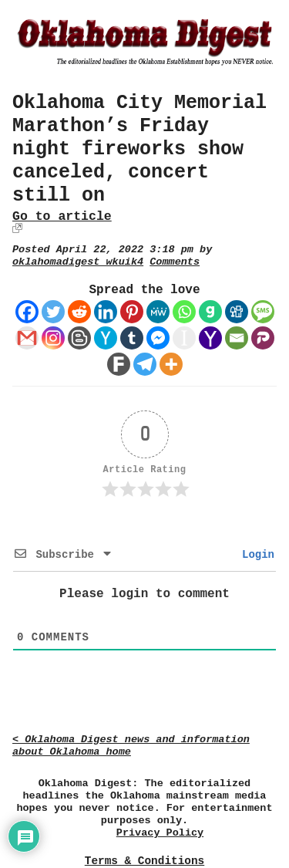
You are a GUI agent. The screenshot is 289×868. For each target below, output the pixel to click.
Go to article (62, 216)
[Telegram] (145, 364)
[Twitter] (53, 312)
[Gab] (210, 312)
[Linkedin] (106, 312)
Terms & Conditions (144, 861)
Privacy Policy (160, 833)
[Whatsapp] (184, 312)
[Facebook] (27, 312)
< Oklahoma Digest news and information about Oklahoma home (131, 746)
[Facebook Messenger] (158, 338)
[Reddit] (79, 312)
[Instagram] (53, 338)
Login (255, 555)
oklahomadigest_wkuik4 (78, 262)
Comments (175, 262)
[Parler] (263, 338)
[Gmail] (27, 338)
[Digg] (237, 312)
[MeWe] (158, 312)
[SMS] (263, 312)
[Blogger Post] (79, 338)
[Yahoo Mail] (210, 338)
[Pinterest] (132, 312)
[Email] (237, 338)
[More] (171, 364)
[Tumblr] (132, 338)
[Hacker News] (106, 338)
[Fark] (119, 364)
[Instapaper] (184, 338)
